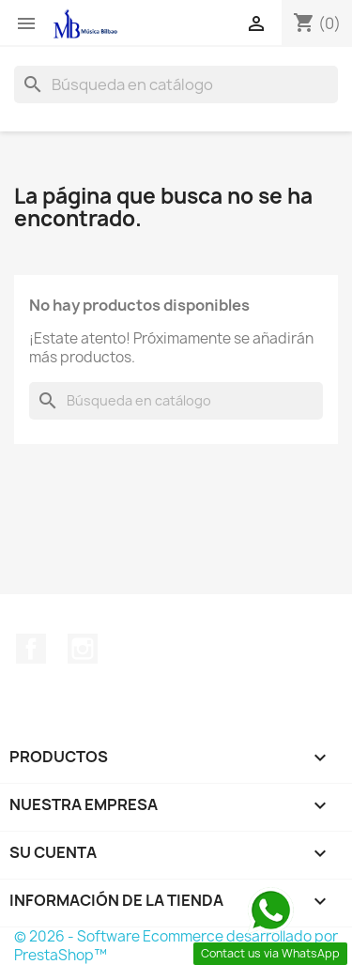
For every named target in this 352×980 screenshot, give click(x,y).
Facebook (31, 649)
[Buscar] (176, 84)
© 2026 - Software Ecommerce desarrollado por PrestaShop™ (176, 946)
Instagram (83, 649)
